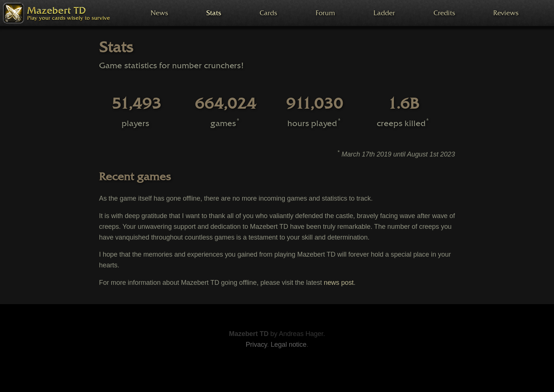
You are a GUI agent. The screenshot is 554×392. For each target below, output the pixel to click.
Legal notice (289, 345)
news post (339, 283)
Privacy (256, 345)
